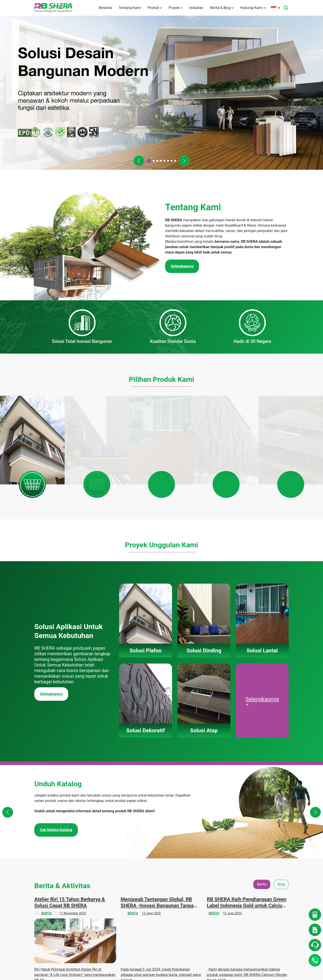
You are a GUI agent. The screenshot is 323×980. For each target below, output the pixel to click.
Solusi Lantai (165, 878)
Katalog (231, 891)
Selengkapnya (51, 502)
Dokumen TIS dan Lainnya (238, 880)
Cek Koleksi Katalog (56, 638)
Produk (155, 8)
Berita (265, 861)
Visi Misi (127, 882)
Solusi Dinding (166, 870)
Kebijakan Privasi (133, 944)
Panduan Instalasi (238, 899)
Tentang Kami (130, 8)
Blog (264, 870)
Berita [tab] (262, 693)
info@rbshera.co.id (61, 879)
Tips (264, 886)
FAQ (124, 915)
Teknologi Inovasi (133, 891)
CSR (264, 878)
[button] (139, 161)
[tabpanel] (161, 757)
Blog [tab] (281, 693)
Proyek (175, 8)
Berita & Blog (222, 8)
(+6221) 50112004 (59, 873)
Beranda (105, 8)
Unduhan (196, 8)
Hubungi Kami (253, 8)
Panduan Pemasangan (165, 905)
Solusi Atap (164, 894)
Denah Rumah (236, 870)
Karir (124, 924)
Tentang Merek (131, 874)
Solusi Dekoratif (167, 886)
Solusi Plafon (165, 861)
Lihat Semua (161, 825)
